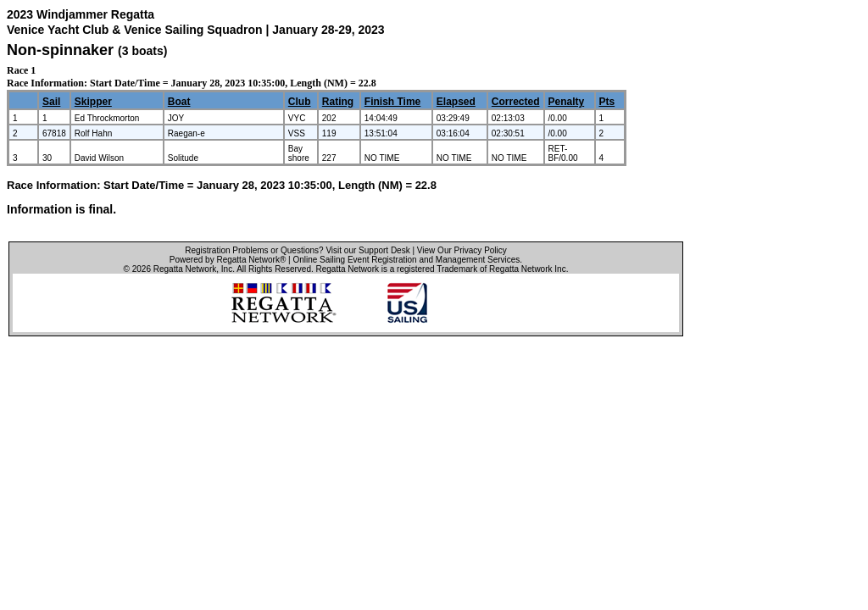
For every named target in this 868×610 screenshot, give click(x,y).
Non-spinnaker (60, 50)
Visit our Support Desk (367, 250)
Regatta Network (185, 269)
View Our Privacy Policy (462, 250)
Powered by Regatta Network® (228, 260)
